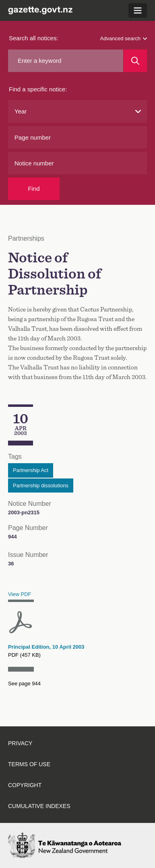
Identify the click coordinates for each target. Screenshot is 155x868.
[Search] (135, 61)
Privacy (20, 743)
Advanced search (124, 38)
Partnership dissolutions (41, 486)
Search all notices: (34, 38)
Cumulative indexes (39, 806)
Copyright (25, 785)
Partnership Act (31, 470)
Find (34, 189)
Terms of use (29, 764)
